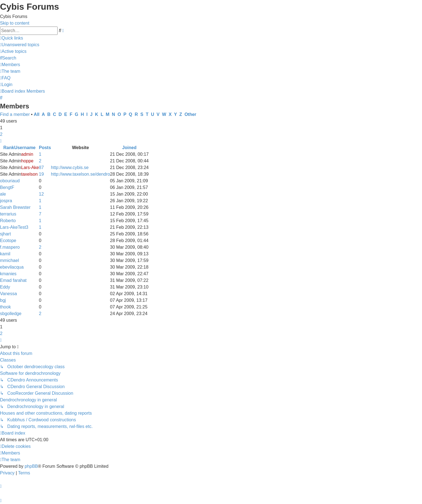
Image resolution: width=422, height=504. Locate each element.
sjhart (5, 234)
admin (27, 154)
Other (191, 114)
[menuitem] (20, 45)
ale (3, 194)
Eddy (5, 287)
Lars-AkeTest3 (14, 227)
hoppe (27, 161)
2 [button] (1, 134)
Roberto (8, 221)
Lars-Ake (30, 167)
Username (25, 148)
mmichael (9, 260)
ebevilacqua (12, 267)
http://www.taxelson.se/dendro (80, 174)
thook (5, 307)
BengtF (7, 187)
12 (42, 194)
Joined (130, 148)
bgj (3, 300)
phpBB (31, 466)
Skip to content (15, 23)
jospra (6, 201)
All (37, 114)
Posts (45, 148)
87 (42, 167)
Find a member (15, 114)
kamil (5, 254)
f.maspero (10, 247)
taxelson (29, 174)
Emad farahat (13, 280)
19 (42, 174)
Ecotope (8, 241)
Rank (9, 148)
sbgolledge (11, 314)
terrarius (8, 214)
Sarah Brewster (15, 207)
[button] (1, 141)
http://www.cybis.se (70, 167)
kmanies (8, 274)
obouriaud (10, 181)
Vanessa (8, 294)
